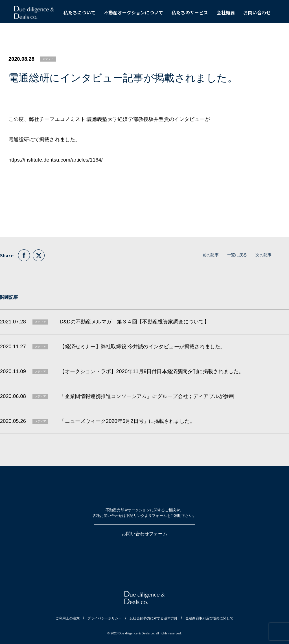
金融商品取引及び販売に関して (209, 618)
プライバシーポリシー (105, 618)
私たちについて (79, 14)
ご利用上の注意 (68, 618)
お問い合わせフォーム (144, 534)
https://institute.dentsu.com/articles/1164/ (56, 160)
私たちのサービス (190, 14)
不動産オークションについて (133, 14)
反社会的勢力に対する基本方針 (154, 618)
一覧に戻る (237, 255)
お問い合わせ (257, 14)
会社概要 (226, 14)
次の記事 (263, 255)
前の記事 (211, 255)
